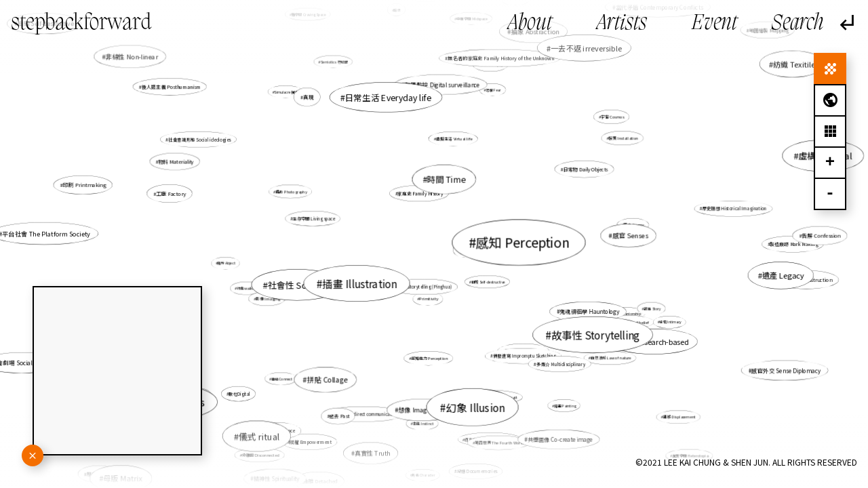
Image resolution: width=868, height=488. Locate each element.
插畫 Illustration (359, 283)
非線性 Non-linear (132, 56)
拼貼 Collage (328, 379)
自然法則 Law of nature (611, 358)
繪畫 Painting (564, 405)
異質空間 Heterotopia (690, 455)
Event (714, 24)
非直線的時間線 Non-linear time (298, 280)
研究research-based (655, 341)
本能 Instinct (423, 424)
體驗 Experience (278, 430)
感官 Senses (630, 235)
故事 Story (652, 308)
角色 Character (423, 475)
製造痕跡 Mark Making (793, 244)
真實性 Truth (373, 452)
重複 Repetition (479, 243)
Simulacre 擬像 (286, 92)
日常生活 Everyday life (388, 97)
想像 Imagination (423, 408)
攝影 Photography (292, 191)
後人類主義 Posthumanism (171, 87)
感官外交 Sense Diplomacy (786, 370)
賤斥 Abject (227, 263)
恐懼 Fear (493, 90)
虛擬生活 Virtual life (454, 139)
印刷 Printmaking (87, 185)
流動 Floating (433, 184)
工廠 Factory (172, 194)
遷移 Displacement (679, 417)
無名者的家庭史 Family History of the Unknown (501, 58)
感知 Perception (522, 243)
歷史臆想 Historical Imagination (733, 208)
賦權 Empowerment (311, 441)
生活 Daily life (478, 57)
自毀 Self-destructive (488, 282)
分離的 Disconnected (260, 455)
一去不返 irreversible (586, 47)
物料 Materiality (176, 161)
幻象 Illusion (475, 406)
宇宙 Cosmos (612, 117)
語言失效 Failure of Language (491, 439)
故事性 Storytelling (595, 334)
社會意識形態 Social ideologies (199, 139)
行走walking (248, 288)
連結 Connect (282, 379)
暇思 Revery (634, 225)
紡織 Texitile (794, 64)
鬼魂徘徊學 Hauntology (589, 312)
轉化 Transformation (524, 351)
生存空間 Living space (314, 219)
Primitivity (429, 299)
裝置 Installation (623, 138)
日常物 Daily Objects (586, 169)
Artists (622, 24)
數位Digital (239, 393)
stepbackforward (81, 24)
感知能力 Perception (429, 358)
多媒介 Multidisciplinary (561, 364)
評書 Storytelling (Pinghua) (425, 286)
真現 (309, 97)
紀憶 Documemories (477, 471)
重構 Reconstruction (807, 280)
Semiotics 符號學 (334, 62)
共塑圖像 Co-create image (560, 439)
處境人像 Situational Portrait (491, 396)
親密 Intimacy (670, 322)
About (530, 24)
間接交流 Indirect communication (365, 413)
